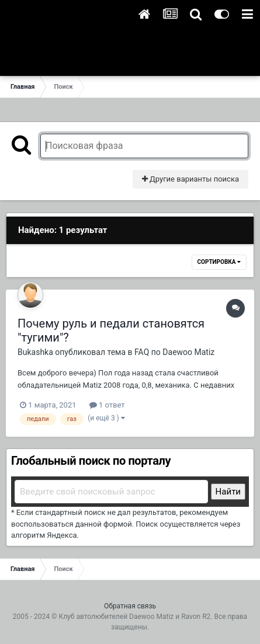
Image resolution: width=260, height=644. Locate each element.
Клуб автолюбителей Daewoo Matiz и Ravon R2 (134, 617)
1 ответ (107, 405)
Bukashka (35, 352)
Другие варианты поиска (190, 179)
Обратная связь (130, 606)
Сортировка (219, 262)
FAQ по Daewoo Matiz (174, 352)
